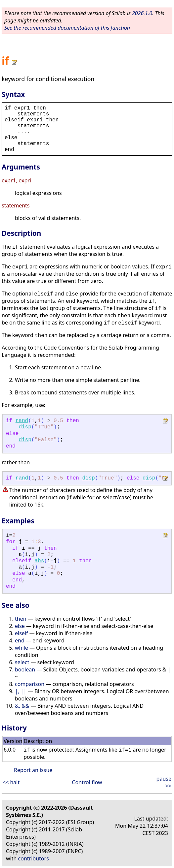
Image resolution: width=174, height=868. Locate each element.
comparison (30, 684)
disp (25, 427)
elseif (21, 633)
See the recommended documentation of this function (67, 28)
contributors (34, 858)
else (20, 626)
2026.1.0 (142, 13)
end (20, 640)
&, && (22, 706)
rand (22, 421)
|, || (21, 691)
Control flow (87, 782)
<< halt (11, 782)
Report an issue (33, 770)
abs (39, 561)
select (22, 662)
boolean (25, 669)
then (21, 619)
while (22, 648)
